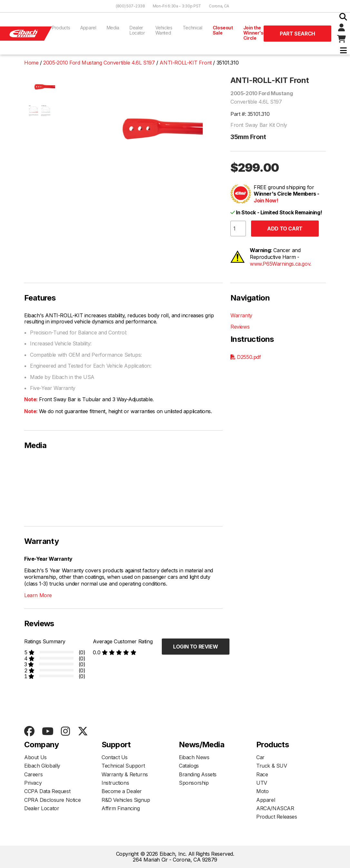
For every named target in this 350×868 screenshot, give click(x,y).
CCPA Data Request (47, 791)
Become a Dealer (122, 791)
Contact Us (115, 757)
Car (260, 757)
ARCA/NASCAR (275, 808)
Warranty (241, 315)
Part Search (297, 34)
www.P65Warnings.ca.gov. (281, 264)
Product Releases (277, 817)
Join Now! (266, 200)
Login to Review (195, 647)
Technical (193, 28)
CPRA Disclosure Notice (52, 800)
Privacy (33, 783)
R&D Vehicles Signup (126, 800)
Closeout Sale (223, 30)
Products (61, 28)
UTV (262, 783)
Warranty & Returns (125, 774)
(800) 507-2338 (130, 6)
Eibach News (194, 757)
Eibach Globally (42, 766)
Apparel (88, 28)
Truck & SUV (272, 766)
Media (113, 28)
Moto (262, 791)
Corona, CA (219, 6)
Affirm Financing (121, 808)
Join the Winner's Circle (253, 33)
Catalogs (189, 766)
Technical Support (123, 766)
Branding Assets (198, 774)
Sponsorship (194, 783)
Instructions (115, 783)
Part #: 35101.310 (250, 114)
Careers (33, 774)
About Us (35, 757)
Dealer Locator (137, 30)
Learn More (38, 595)
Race (262, 774)
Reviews (240, 327)
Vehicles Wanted (164, 30)
